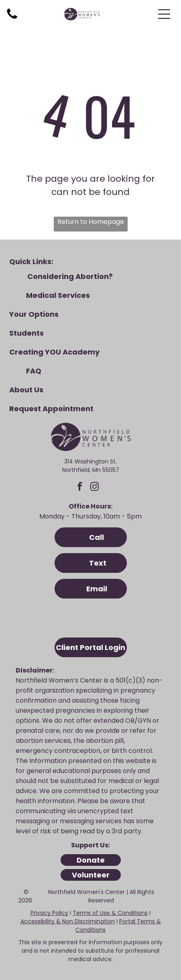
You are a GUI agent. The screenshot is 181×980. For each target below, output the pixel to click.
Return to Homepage (91, 222)
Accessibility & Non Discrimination (68, 921)
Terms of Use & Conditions (110, 913)
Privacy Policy (49, 913)
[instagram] (95, 488)
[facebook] (80, 488)
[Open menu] (164, 14)
